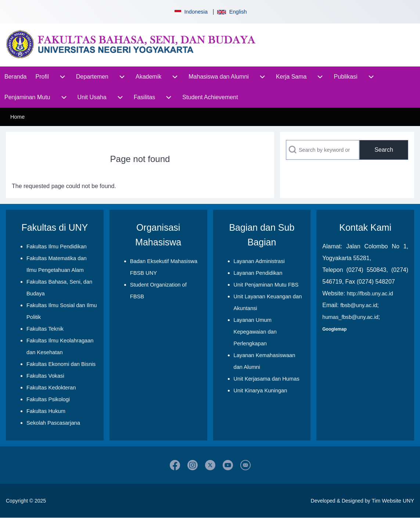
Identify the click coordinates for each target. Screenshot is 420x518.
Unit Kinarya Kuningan (261, 391)
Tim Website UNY (393, 501)
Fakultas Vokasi (45, 376)
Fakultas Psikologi (48, 399)
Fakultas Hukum (46, 411)
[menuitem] (16, 77)
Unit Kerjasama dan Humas (267, 379)
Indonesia (190, 12)
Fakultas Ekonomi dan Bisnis (61, 364)
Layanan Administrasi (259, 261)
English (232, 12)
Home (17, 117)
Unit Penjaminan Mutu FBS (266, 285)
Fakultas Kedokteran (51, 388)
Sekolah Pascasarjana (53, 423)
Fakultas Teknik (45, 329)
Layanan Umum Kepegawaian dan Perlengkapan (255, 332)
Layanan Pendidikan (258, 273)
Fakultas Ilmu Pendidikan (57, 247)
